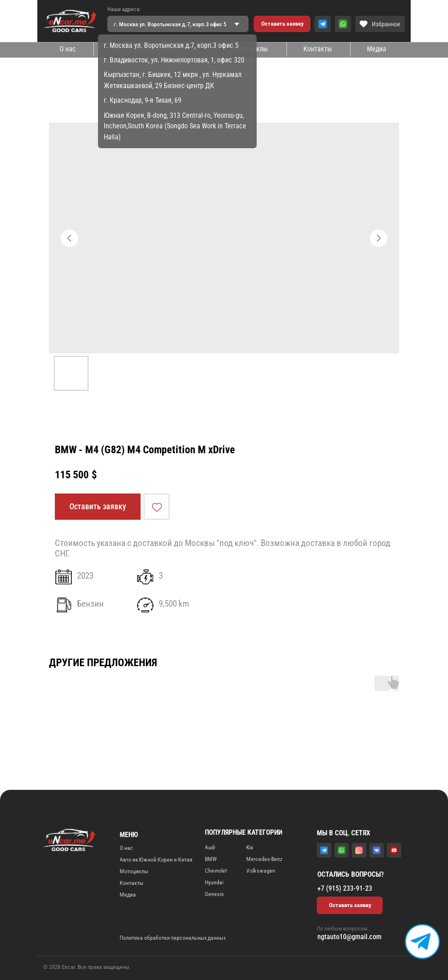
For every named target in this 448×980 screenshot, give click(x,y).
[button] (282, 24)
